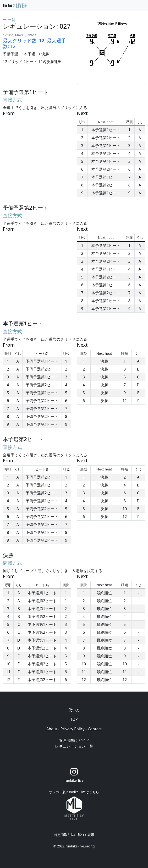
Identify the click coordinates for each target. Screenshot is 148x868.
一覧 (9, 20)
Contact (95, 729)
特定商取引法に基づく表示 (74, 835)
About (52, 729)
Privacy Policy (73, 729)
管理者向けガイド (74, 740)
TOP (74, 719)
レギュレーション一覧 (74, 746)
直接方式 (12, 100)
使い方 (74, 710)
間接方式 (12, 563)
